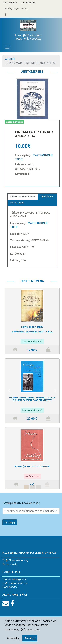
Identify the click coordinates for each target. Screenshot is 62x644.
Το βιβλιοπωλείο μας (15, 560)
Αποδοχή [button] (30, 638)
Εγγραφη (10, 522)
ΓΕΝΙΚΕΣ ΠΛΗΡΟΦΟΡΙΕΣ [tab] (23, 197)
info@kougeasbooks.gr (17, 8)
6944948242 (28, 3)
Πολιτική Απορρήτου (15, 583)
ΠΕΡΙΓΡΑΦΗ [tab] (47, 197)
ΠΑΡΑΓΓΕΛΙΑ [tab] (17, 203)
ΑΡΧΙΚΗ (10, 59)
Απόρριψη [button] (13, 638)
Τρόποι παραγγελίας (15, 579)
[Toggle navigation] (7, 47)
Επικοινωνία (10, 564)
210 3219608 (10, 3)
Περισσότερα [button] (30, 629)
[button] (9, 390)
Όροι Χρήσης (10, 587)
